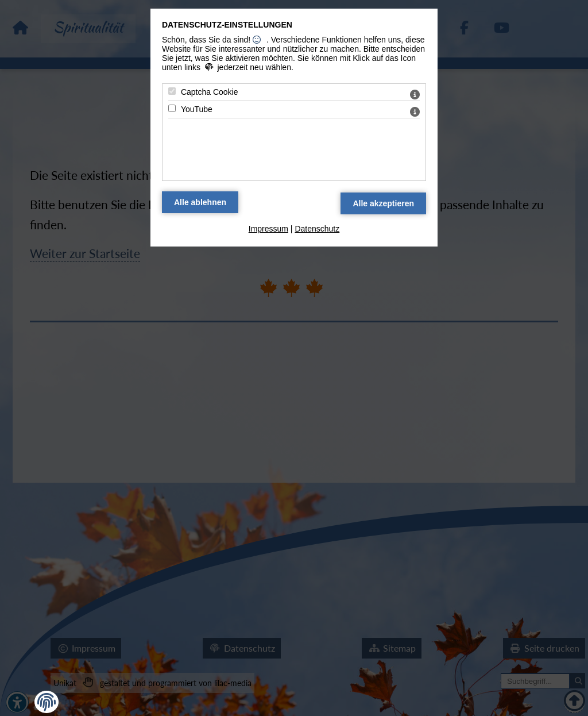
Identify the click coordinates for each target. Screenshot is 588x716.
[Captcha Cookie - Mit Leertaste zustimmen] (172, 91)
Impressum (268, 229)
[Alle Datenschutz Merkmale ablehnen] (200, 202)
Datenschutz (317, 229)
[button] (47, 702)
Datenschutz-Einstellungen (227, 25)
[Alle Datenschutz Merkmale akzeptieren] (383, 203)
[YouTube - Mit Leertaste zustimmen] (172, 108)
